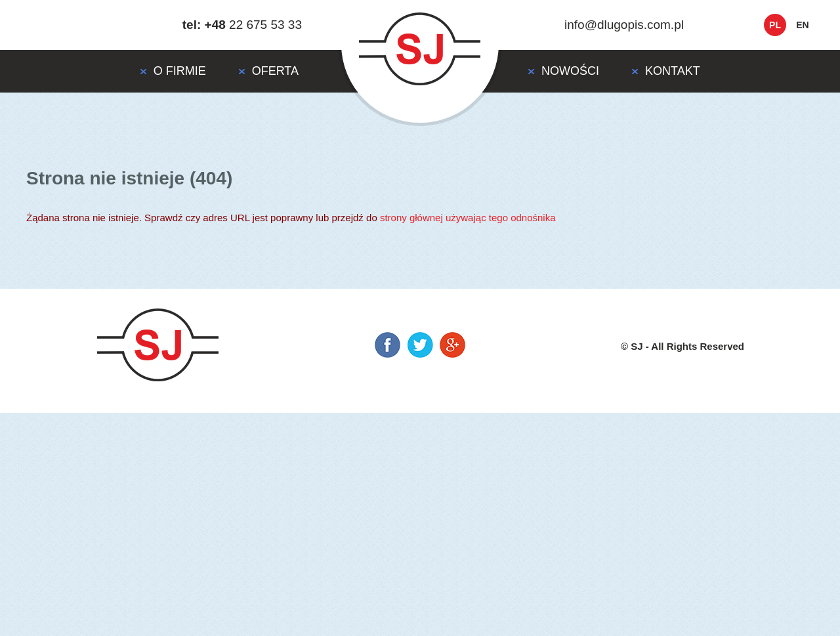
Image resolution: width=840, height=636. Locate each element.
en (802, 25)
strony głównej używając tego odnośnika (468, 218)
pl (775, 25)
